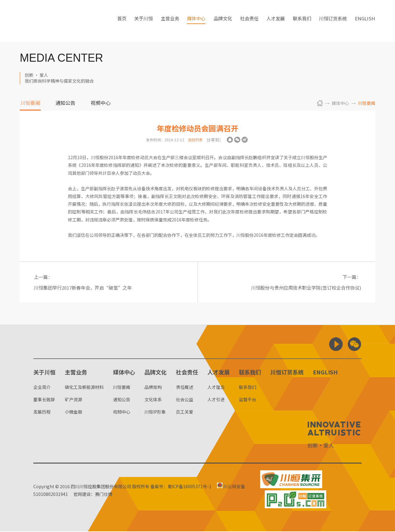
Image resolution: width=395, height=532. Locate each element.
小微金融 (73, 412)
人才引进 (216, 400)
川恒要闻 (30, 103)
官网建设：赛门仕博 (94, 495)
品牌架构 (153, 388)
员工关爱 (185, 412)
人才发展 (276, 21)
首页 (122, 21)
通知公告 (65, 103)
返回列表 (195, 140)
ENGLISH (365, 21)
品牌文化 (223, 21)
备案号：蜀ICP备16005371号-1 (181, 487)
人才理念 (216, 388)
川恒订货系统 (333, 21)
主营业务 (170, 21)
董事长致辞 (44, 400)
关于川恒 (143, 21)
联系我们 (302, 21)
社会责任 (249, 21)
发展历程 (42, 412)
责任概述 (185, 388)
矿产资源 (73, 400)
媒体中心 (196, 21)
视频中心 (101, 103)
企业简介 (42, 388)
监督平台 (247, 400)
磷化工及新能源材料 (84, 388)
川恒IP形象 (155, 412)
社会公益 (185, 400)
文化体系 (153, 400)
